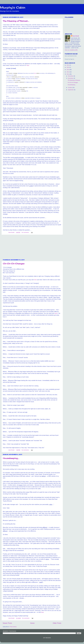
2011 (68, 74)
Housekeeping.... (11, 458)
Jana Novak (76, 36)
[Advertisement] (32, 247)
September (71, 90)
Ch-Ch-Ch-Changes (14, 264)
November (71, 78)
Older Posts (57, 623)
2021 (68, 65)
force (35, 73)
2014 (68, 67)
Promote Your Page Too (69, 59)
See (28, 65)
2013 (68, 70)
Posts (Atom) (13, 627)
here (35, 280)
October (70, 88)
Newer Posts (7, 623)
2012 (68, 72)
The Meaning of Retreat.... (16, 21)
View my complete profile (71, 50)
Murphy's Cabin (13, 7)
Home (32, 623)
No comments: (25, 232)
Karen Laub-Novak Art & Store (71, 56)
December (71, 76)
